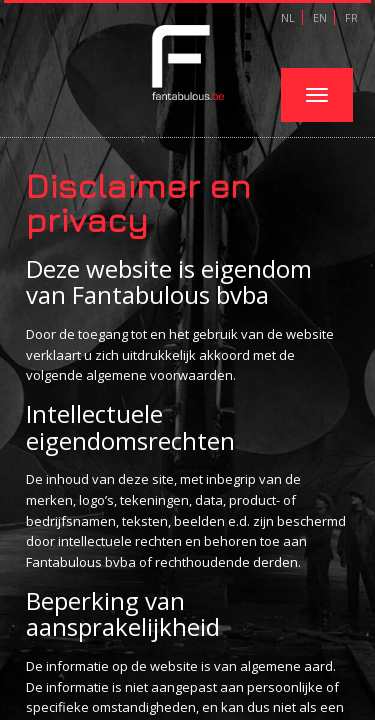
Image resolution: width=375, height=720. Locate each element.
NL (288, 17)
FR (350, 17)
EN (318, 17)
